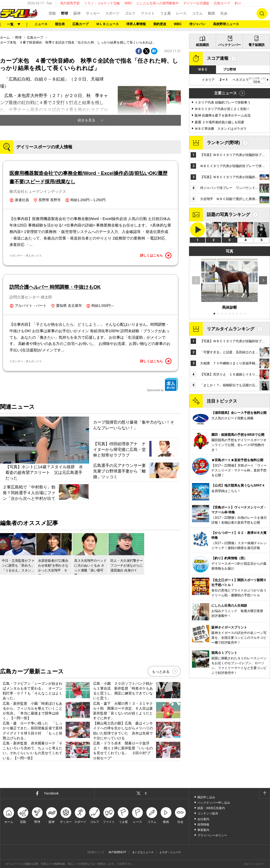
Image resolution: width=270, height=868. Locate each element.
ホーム (5, 38)
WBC (128, 3)
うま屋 (165, 13)
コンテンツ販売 (208, 813)
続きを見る (87, 120)
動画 (211, 13)
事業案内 (203, 830)
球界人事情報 (136, 24)
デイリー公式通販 (196, 3)
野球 (65, 13)
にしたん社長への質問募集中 (158, 3)
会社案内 (203, 819)
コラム (197, 13)
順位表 (60, 24)
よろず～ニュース (170, 852)
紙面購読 (202, 45)
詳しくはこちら (156, 255)
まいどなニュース (143, 852)
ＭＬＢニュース (107, 24)
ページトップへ (264, 793)
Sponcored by (163, 385)
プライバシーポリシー (212, 835)
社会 (224, 13)
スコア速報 (218, 58)
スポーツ (112, 13)
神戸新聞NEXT (118, 852)
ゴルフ (130, 13)
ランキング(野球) (223, 143)
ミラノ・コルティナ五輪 (102, 3)
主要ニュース (225, 93)
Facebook (51, 793)
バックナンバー (230, 45)
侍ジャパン (197, 24)
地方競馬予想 (70, 3)
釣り (238, 3)
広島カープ (222, 3)
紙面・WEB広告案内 (211, 808)
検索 (262, 14)
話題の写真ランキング (228, 214)
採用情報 (203, 824)
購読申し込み (206, 797)
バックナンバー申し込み (214, 803)
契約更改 (160, 24)
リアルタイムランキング (231, 329)
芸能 (52, 13)
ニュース (41, 24)
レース (181, 13)
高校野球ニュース (226, 24)
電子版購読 (256, 45)
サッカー (93, 13)
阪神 (77, 13)
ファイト (148, 13)
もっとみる (161, 672)
